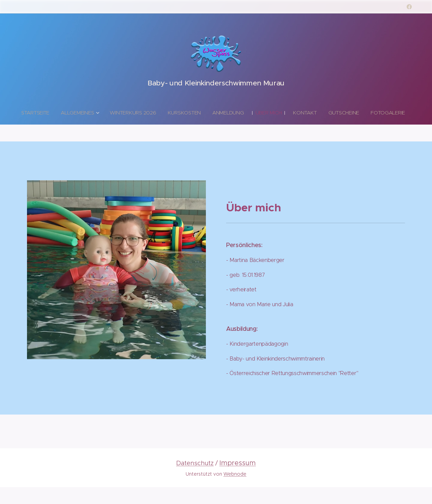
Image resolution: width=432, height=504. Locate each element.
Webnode (235, 474)
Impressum (238, 463)
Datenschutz (195, 463)
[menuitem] (50, 113)
